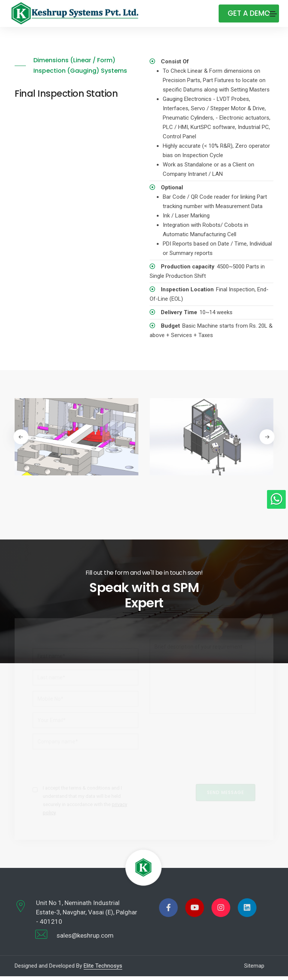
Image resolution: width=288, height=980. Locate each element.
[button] (268, 437)
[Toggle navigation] (273, 14)
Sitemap (254, 970)
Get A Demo (248, 13)
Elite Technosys (103, 970)
